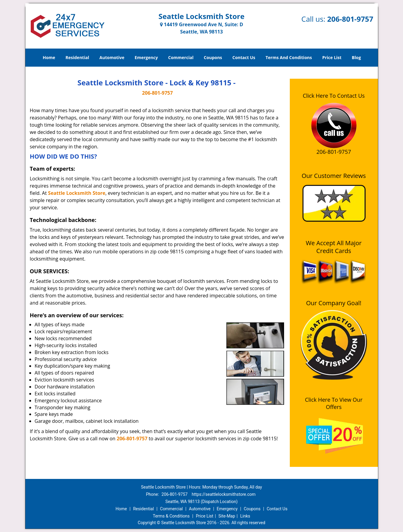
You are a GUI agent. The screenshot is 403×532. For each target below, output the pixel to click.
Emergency (146, 57)
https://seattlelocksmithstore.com (224, 494)
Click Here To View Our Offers (334, 403)
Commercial (181, 57)
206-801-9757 (350, 19)
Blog (356, 57)
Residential (77, 57)
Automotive (112, 57)
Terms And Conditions (289, 57)
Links (245, 516)
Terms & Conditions (171, 516)
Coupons (213, 57)
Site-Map (227, 516)
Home (49, 57)
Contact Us (244, 57)
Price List (332, 57)
